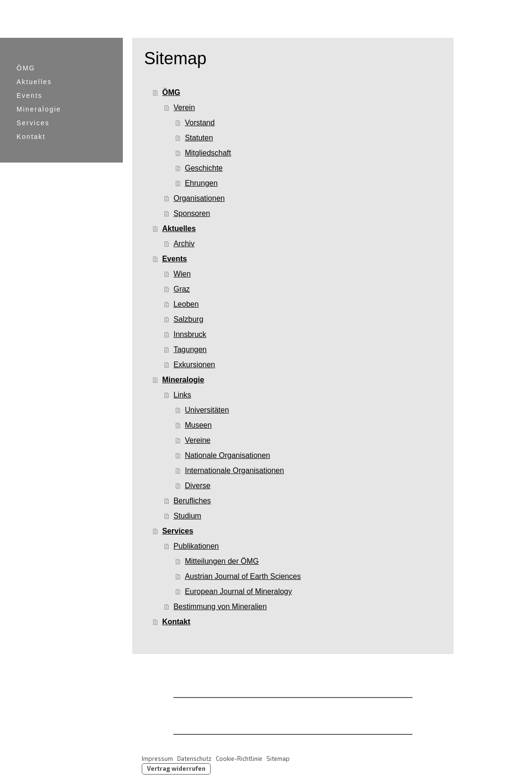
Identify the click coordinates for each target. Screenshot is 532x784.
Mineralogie (39, 109)
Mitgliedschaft (208, 153)
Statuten (199, 138)
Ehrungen (201, 183)
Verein (184, 108)
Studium (187, 516)
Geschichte (204, 168)
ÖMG (26, 68)
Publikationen (196, 546)
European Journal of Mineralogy (238, 591)
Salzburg (188, 319)
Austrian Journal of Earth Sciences (243, 576)
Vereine (197, 440)
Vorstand (200, 123)
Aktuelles (34, 82)
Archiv (184, 244)
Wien (182, 274)
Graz (182, 289)
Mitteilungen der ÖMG (222, 561)
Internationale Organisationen (234, 470)
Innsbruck (190, 334)
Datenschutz (194, 758)
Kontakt (31, 137)
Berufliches (192, 501)
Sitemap (278, 758)
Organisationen (199, 198)
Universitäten (207, 410)
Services (33, 123)
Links (182, 395)
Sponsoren (192, 213)
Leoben (186, 304)
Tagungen (190, 349)
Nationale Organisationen (227, 455)
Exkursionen (194, 365)
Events (30, 95)
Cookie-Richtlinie (239, 758)
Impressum (157, 758)
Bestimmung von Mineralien (220, 607)
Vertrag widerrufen (176, 768)
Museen (198, 425)
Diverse (197, 486)
